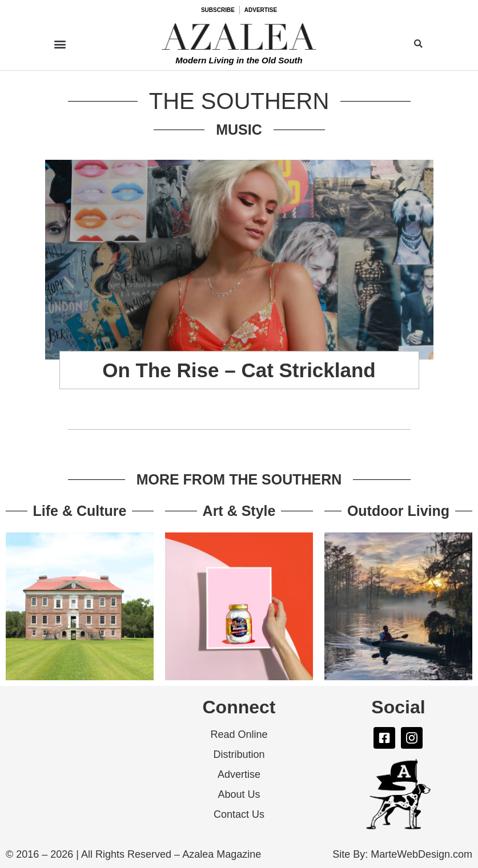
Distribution (239, 754)
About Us (239, 794)
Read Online (239, 734)
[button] (60, 44)
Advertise (239, 774)
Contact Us (239, 814)
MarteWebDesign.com (421, 854)
